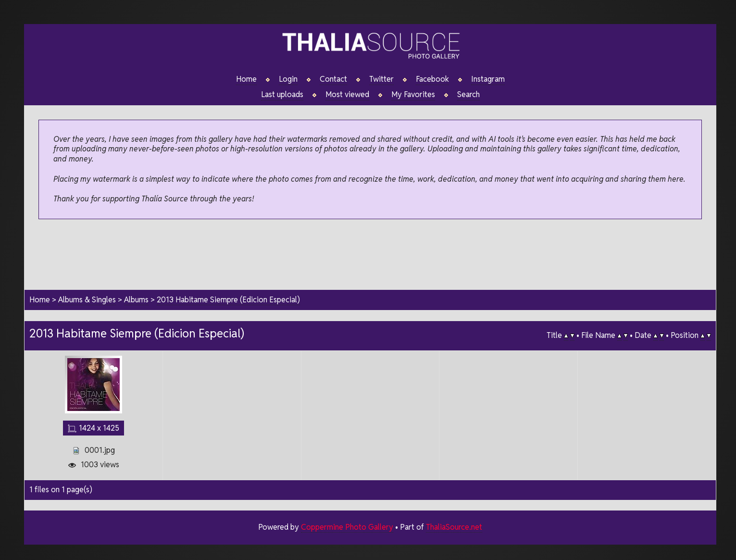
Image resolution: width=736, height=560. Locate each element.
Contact (333, 79)
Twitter (381, 79)
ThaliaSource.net (454, 527)
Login (288, 79)
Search (468, 95)
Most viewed (347, 95)
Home (246, 79)
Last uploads (282, 95)
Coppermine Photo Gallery (347, 527)
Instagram (488, 79)
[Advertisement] (370, 255)
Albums (136, 300)
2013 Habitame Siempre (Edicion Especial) (228, 300)
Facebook (432, 79)
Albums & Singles (87, 300)
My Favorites (413, 95)
